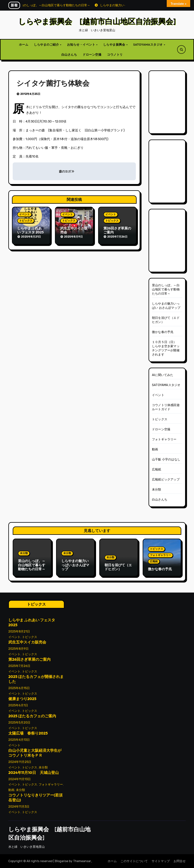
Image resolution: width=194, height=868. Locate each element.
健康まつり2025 (22, 698)
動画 (155, 449)
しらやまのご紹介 (47, 44)
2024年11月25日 (20, 762)
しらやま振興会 (115, 44)
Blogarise (62, 861)
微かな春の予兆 (163, 332)
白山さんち (69, 55)
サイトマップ (161, 861)
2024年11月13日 (20, 779)
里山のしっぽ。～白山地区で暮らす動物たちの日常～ (166, 289)
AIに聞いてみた (163, 375)
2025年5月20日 (19, 722)
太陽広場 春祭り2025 (28, 733)
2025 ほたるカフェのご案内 (32, 716)
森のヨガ (67, 171)
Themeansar (82, 861)
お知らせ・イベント (81, 44)
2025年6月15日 (19, 688)
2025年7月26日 (19, 666)
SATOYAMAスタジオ (148, 44)
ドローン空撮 (92, 55)
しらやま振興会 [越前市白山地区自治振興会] (97, 21)
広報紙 (157, 469)
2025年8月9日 (18, 648)
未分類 (157, 489)
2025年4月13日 (19, 739)
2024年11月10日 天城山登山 (34, 772)
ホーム (24, 44)
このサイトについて (134, 861)
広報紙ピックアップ (166, 479)
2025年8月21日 (19, 631)
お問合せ (180, 861)
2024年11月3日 (19, 806)
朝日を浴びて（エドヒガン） (118, 567)
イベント (24, 214)
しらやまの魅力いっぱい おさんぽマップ (75, 565)
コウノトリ (115, 55)
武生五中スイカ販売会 (74, 230)
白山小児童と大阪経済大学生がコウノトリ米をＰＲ (35, 752)
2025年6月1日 (18, 705)
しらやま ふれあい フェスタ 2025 (30, 230)
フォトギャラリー (164, 439)
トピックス (26, 221)
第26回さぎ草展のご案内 (117, 230)
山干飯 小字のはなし (166, 459)
